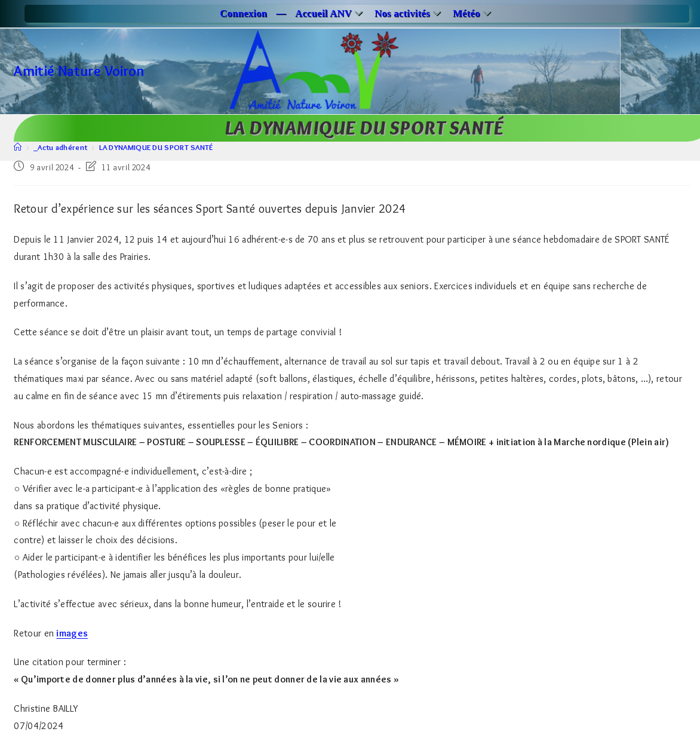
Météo (473, 13)
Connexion (243, 13)
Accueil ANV (330, 13)
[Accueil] (18, 147)
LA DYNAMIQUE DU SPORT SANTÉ (156, 147)
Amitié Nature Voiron (79, 71)
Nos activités (409, 13)
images (72, 633)
